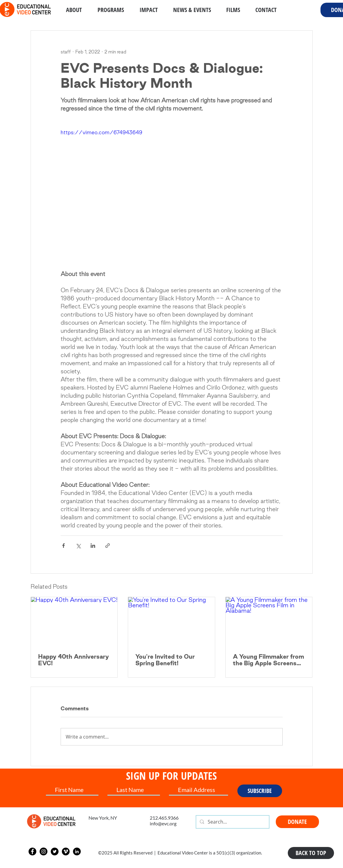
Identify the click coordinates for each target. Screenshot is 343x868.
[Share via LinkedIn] (93, 546)
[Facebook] (32, 851)
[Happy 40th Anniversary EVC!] (74, 621)
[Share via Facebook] (63, 546)
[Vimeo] (66, 851)
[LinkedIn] (77, 851)
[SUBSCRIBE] (260, 791)
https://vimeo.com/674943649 (101, 132)
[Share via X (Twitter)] (78, 546)
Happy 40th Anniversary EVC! (74, 660)
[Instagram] (44, 851)
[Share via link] (108, 546)
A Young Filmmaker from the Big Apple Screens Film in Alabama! (268, 660)
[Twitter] (55, 851)
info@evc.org (163, 823)
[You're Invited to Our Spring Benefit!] (171, 621)
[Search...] (232, 822)
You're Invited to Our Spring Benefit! (165, 660)
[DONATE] (297, 822)
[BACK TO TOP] (311, 853)
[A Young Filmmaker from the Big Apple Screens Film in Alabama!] (269, 621)
